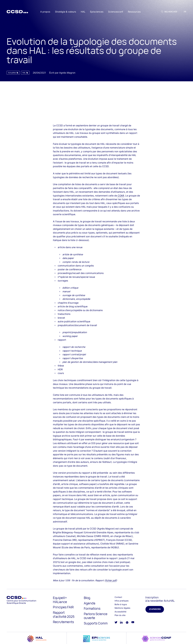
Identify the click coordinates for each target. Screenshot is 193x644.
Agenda (90, 603)
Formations (92, 608)
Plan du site (120, 615)
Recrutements (63, 622)
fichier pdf (111, 580)
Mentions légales (122, 608)
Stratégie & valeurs (66, 12)
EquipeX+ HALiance (60, 600)
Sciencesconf (116, 12)
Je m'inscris (155, 609)
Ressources (134, 12)
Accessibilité (120, 612)
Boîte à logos (121, 604)
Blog (87, 598)
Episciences (97, 12)
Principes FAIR (63, 607)
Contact (118, 597)
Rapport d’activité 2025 (64, 615)
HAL (83, 12)
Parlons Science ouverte (96, 616)
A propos (45, 12)
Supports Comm (96, 623)
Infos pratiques (122, 601)
